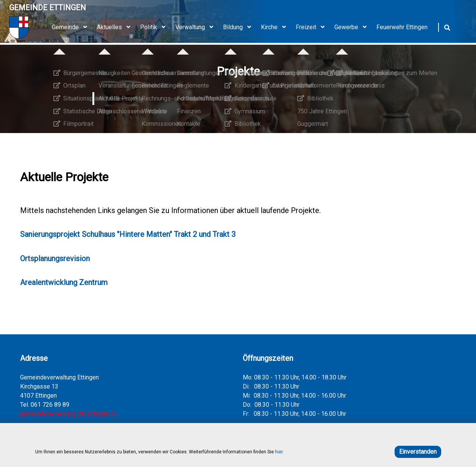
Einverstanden (418, 452)
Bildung (240, 27)
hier (279, 452)
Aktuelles (116, 27)
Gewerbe (353, 27)
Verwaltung (197, 27)
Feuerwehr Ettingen (402, 27)
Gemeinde (72, 27)
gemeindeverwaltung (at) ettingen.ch (68, 414)
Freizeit (313, 27)
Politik (155, 27)
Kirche (276, 27)
